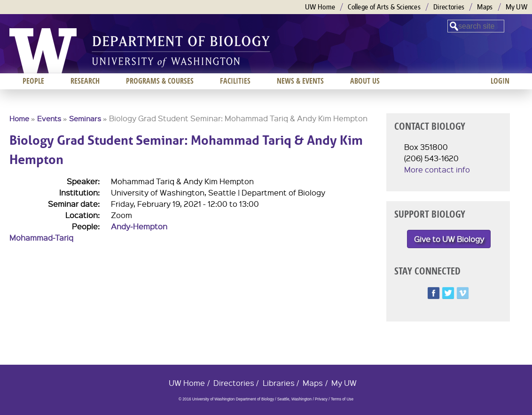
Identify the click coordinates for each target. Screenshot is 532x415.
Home (19, 118)
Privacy (321, 399)
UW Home (320, 7)
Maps (485, 7)
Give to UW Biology (449, 239)
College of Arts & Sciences (384, 7)
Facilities (235, 81)
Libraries (279, 383)
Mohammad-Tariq (41, 238)
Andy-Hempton (139, 226)
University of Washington (43, 51)
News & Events (300, 81)
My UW (517, 7)
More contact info (437, 169)
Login (500, 81)
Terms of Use (342, 399)
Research (85, 81)
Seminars (85, 118)
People (33, 81)
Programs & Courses (160, 81)
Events (49, 118)
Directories (449, 7)
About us (365, 81)
